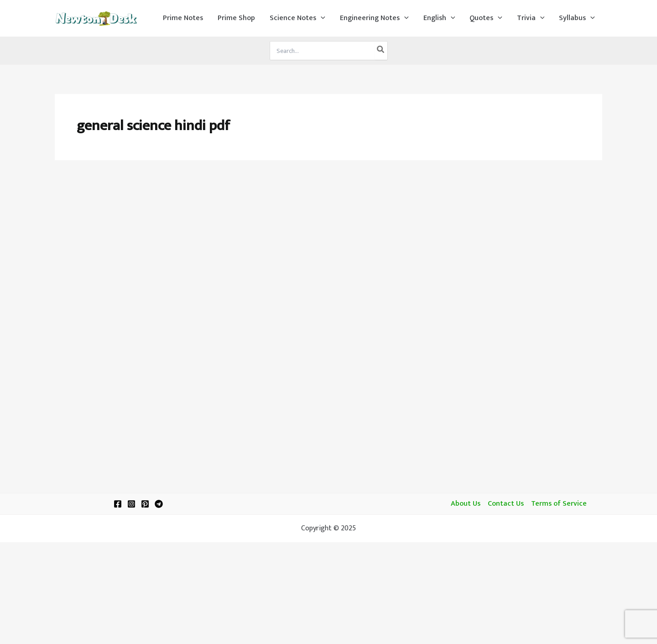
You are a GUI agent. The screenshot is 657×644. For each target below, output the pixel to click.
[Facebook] (118, 504)
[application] (321, 18)
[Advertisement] (328, 238)
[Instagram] (131, 504)
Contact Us (506, 504)
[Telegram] (159, 504)
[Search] (381, 51)
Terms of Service (559, 504)
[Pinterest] (145, 504)
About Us (466, 504)
